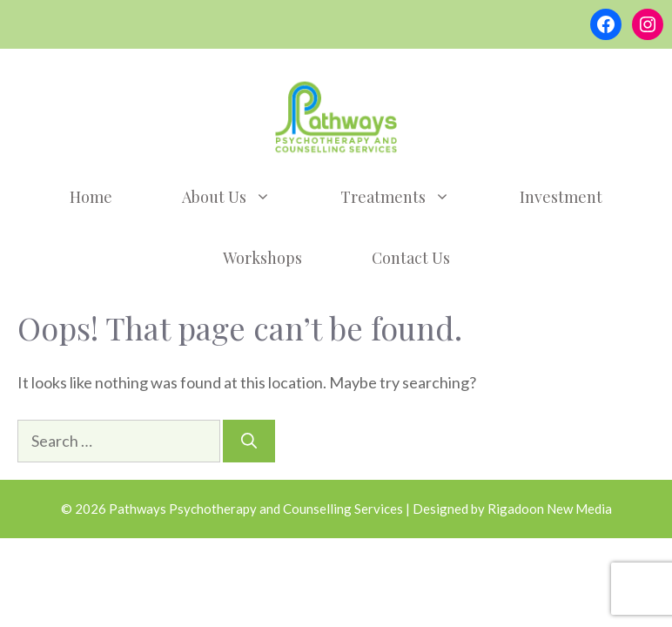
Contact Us (411, 258)
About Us (244, 197)
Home (91, 197)
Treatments (413, 197)
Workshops (262, 258)
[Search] (249, 441)
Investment (561, 197)
